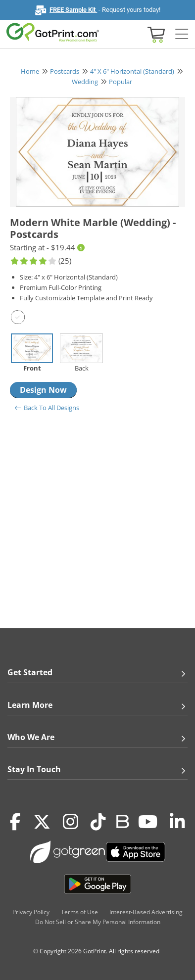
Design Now (43, 390)
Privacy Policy (31, 912)
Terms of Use (79, 912)
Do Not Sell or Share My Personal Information (98, 922)
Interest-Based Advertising (146, 912)
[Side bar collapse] (182, 34)
